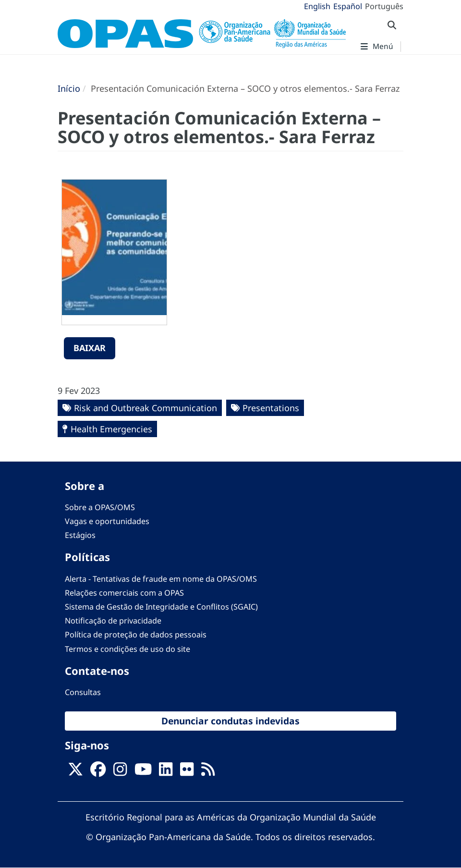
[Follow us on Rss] (208, 772)
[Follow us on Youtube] (143, 772)
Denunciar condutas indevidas (230, 721)
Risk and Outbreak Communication (146, 408)
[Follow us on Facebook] (98, 772)
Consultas (83, 692)
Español (348, 6)
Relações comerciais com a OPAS (124, 593)
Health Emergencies (111, 429)
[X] (75, 772)
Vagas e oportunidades (107, 521)
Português (384, 6)
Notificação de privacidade (113, 621)
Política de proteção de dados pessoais (136, 635)
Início (69, 88)
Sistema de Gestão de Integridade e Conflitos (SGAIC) (161, 607)
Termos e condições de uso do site (127, 649)
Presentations (271, 408)
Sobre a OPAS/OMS (100, 507)
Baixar (90, 348)
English (317, 6)
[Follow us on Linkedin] (166, 772)
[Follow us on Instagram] (120, 772)
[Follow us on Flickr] (187, 772)
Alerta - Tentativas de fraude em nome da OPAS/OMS (161, 579)
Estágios (80, 535)
